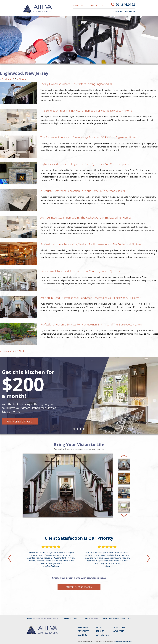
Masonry (83, 631)
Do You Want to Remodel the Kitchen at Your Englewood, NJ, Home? (81, 271)
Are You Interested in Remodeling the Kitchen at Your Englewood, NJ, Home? (86, 217)
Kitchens (83, 627)
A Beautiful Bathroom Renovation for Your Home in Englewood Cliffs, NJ (83, 191)
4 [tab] (84, 429)
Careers (83, 635)
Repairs (100, 631)
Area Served (127, 641)
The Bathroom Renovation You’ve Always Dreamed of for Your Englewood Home (88, 137)
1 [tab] (75, 429)
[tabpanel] (79, 396)
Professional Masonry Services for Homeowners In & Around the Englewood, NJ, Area (91, 324)
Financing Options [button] (20, 421)
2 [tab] (78, 429)
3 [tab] (81, 429)
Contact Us (96, 5)
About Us (130, 11)
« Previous (5, 79)
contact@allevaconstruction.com (120, 618)
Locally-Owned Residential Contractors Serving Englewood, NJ (76, 84)
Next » (22, 79)
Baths (99, 627)
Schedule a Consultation (79, 587)
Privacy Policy (117, 641)
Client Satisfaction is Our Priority (79, 538)
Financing (79, 5)
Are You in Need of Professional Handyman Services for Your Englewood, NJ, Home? (90, 298)
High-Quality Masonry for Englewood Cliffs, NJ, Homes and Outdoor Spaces (85, 164)
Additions (119, 627)
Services (118, 11)
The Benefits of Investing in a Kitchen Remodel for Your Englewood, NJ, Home (86, 111)
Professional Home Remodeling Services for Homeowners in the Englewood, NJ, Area (91, 244)
